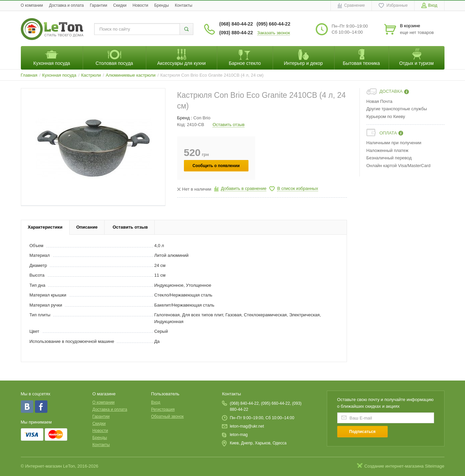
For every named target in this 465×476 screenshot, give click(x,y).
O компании (32, 5)
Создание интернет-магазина (394, 466)
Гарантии (98, 5)
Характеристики (45, 227)
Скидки (120, 5)
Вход (156, 402)
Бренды (162, 5)
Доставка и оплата (67, 5)
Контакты (184, 5)
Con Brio (202, 118)
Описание (87, 227)
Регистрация (163, 409)
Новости (140, 5)
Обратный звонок (167, 416)
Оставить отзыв (228, 125)
